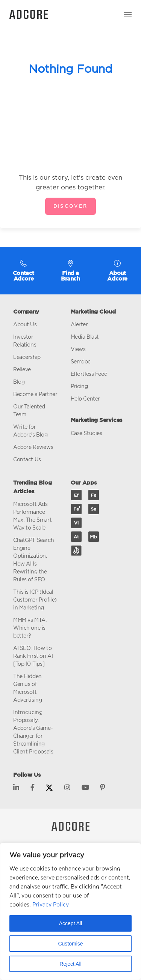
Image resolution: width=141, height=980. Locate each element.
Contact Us (27, 459)
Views (78, 349)
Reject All (70, 964)
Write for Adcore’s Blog (30, 431)
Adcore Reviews (33, 447)
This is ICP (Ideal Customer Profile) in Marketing (35, 600)
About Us (25, 324)
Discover (71, 206)
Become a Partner (35, 394)
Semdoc (81, 361)
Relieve (22, 369)
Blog (19, 382)
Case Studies (86, 433)
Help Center (85, 398)
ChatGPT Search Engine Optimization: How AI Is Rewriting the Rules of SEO (33, 560)
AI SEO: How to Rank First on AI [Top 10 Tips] (33, 656)
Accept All (70, 923)
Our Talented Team (29, 410)
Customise (70, 944)
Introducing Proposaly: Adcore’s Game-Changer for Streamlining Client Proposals (33, 732)
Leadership (27, 357)
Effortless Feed (89, 374)
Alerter (79, 324)
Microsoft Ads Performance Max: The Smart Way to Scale (32, 516)
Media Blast (85, 337)
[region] (70, 911)
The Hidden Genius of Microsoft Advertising (27, 688)
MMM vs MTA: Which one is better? (30, 628)
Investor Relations (25, 341)
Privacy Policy (51, 904)
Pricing (79, 386)
